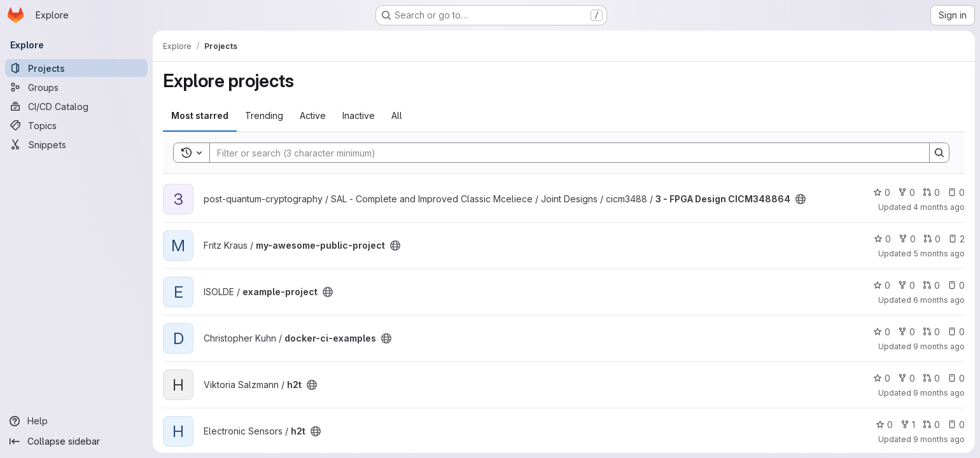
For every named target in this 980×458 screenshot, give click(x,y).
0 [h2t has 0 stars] (882, 378)
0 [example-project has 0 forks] (906, 285)
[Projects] (76, 68)
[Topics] (76, 125)
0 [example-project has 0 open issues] (956, 285)
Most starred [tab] (200, 115)
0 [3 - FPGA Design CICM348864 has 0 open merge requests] (931, 192)
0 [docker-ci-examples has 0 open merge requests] (931, 332)
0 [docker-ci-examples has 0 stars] (882, 332)
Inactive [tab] (359, 115)
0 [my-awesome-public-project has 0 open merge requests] (932, 239)
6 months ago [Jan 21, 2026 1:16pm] (939, 300)
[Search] (563, 153)
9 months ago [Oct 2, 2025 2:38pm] (939, 346)
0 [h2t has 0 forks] (906, 378)
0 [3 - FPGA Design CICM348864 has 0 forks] (906, 192)
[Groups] (76, 87)
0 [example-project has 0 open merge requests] (931, 285)
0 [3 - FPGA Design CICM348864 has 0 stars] (882, 192)
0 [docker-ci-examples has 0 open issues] (956, 332)
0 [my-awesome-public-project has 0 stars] (882, 239)
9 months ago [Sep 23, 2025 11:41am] (939, 393)
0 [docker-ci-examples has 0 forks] (906, 332)
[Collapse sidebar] (76, 441)
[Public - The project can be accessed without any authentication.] (801, 199)
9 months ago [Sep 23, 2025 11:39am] (939, 439)
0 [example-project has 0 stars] (882, 285)
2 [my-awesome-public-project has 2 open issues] (956, 239)
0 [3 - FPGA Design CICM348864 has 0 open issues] (956, 192)
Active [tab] (313, 115)
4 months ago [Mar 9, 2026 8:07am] (939, 207)
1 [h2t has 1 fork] (908, 425)
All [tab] (397, 115)
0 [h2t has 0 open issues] (956, 378)
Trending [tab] (264, 115)
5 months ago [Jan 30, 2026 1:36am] (939, 253)
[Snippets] (76, 144)
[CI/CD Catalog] (76, 106)
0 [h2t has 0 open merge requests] (931, 378)
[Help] (76, 421)
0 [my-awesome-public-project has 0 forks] (907, 239)
